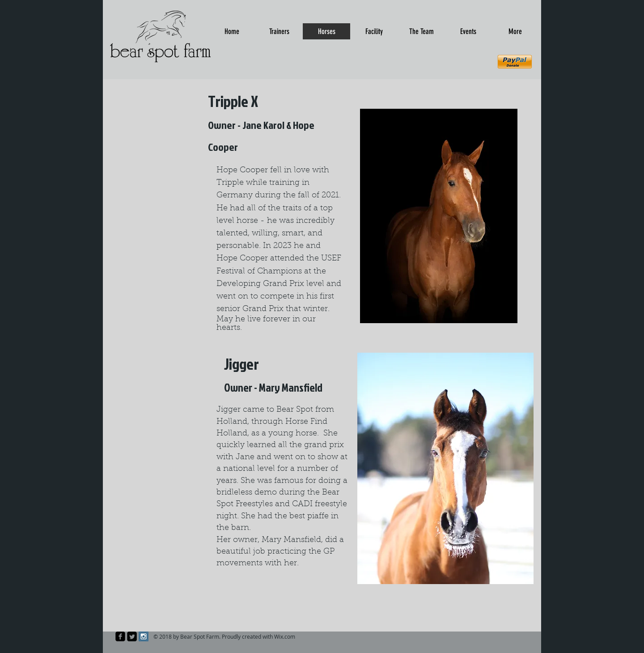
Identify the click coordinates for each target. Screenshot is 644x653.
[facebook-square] (120, 636)
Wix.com (285, 636)
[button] (445, 468)
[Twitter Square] (132, 636)
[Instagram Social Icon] (144, 636)
